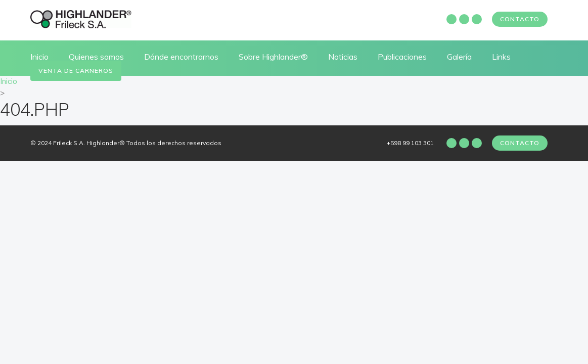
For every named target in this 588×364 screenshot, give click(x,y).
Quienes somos (96, 57)
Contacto (520, 19)
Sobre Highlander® (273, 57)
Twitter (477, 19)
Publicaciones (402, 57)
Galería (459, 57)
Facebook (451, 19)
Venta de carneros (76, 71)
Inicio (39, 57)
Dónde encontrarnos (181, 57)
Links (501, 57)
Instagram (464, 19)
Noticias (343, 57)
